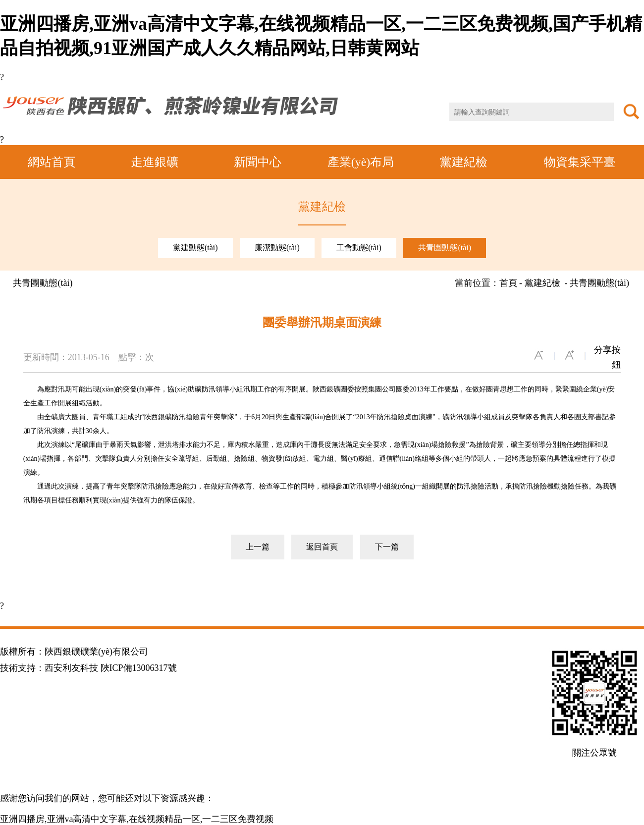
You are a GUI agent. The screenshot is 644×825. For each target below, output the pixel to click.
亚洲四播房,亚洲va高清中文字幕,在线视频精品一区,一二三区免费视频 (137, 819)
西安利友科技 (71, 668)
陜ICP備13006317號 (139, 668)
